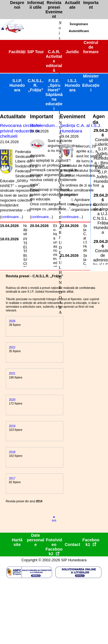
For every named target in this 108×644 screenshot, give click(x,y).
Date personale (36, 540)
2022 (12, 347)
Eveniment (73, 117)
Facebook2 (54, 551)
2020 (12, 400)
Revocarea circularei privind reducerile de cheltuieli (20, 131)
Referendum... (44, 125)
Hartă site (17, 542)
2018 (12, 452)
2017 (12, 478)
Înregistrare (79, 24)
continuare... (11, 217)
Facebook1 (91, 542)
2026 (12, 321)
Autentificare (79, 31)
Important (42, 117)
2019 (12, 426)
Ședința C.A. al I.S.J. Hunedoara (80, 128)
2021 (12, 373)
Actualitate (13, 117)
